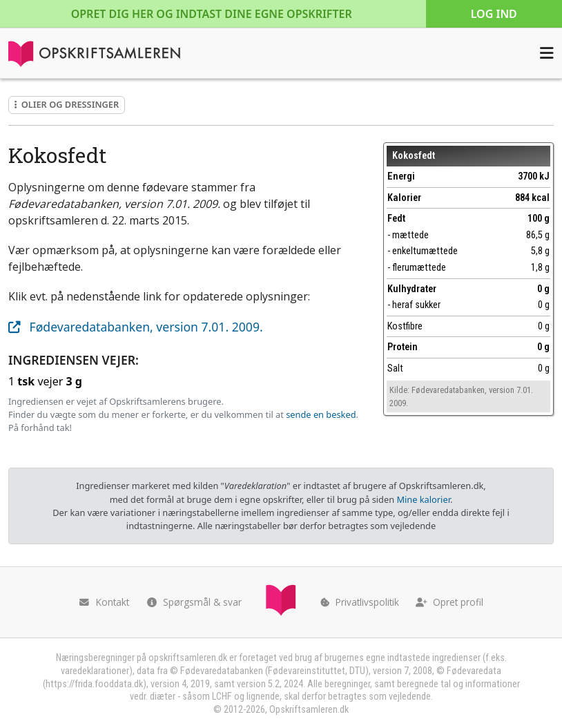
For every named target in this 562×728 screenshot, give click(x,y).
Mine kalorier (423, 499)
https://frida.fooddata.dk (94, 684)
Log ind (494, 14)
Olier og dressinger (67, 104)
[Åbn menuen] (547, 53)
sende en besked (321, 414)
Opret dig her (212, 14)
